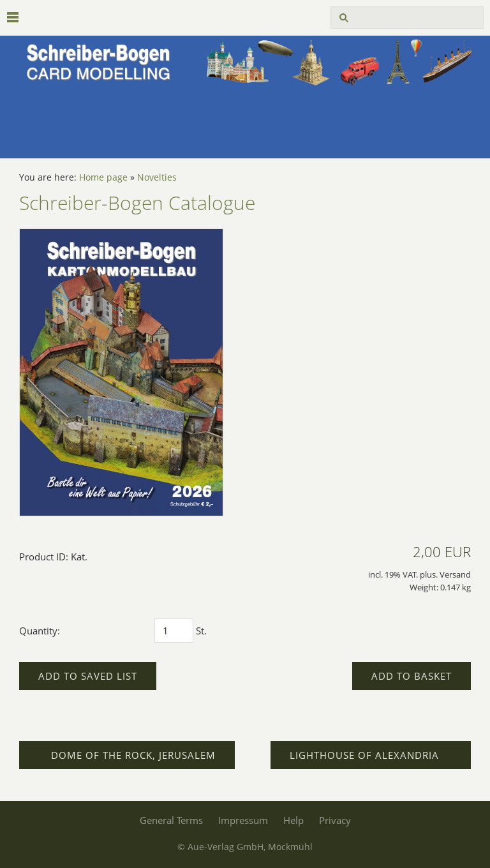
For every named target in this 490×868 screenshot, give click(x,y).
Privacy (335, 820)
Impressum (243, 820)
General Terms (171, 820)
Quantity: (40, 631)
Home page (103, 177)
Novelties (157, 177)
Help (293, 820)
